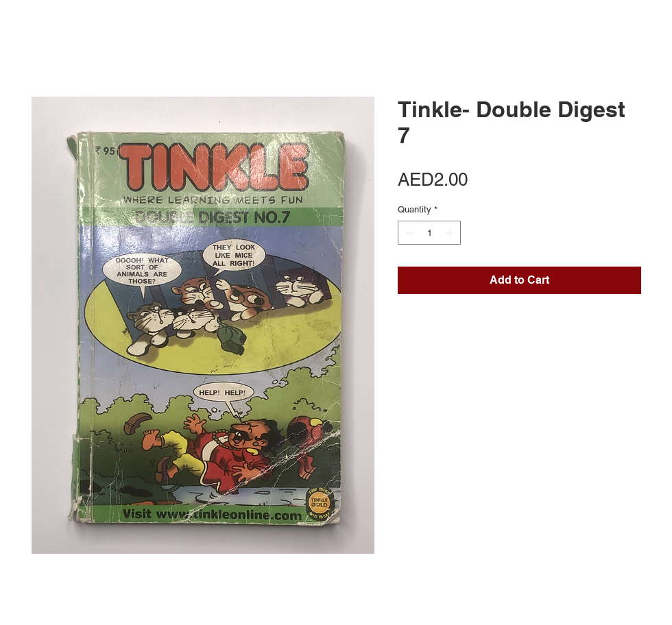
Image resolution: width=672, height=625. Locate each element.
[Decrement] (408, 233)
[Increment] (451, 233)
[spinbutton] (430, 233)
